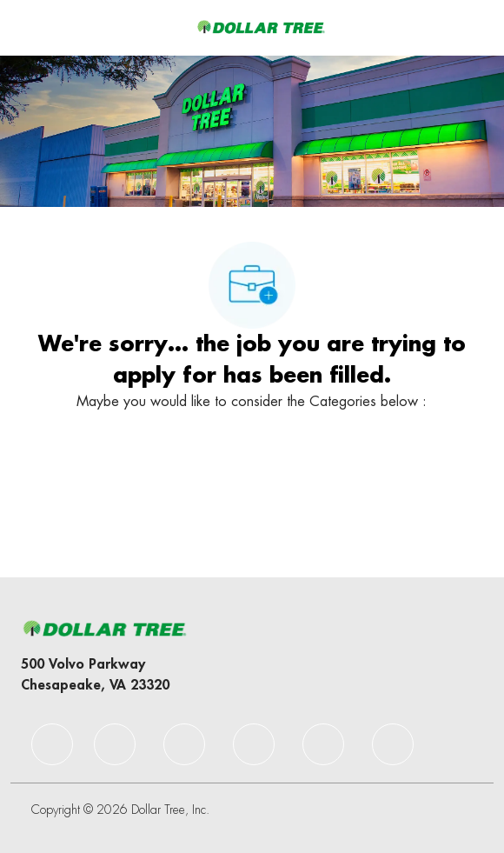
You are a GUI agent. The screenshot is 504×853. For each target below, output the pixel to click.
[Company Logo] (261, 27)
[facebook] (52, 744)
